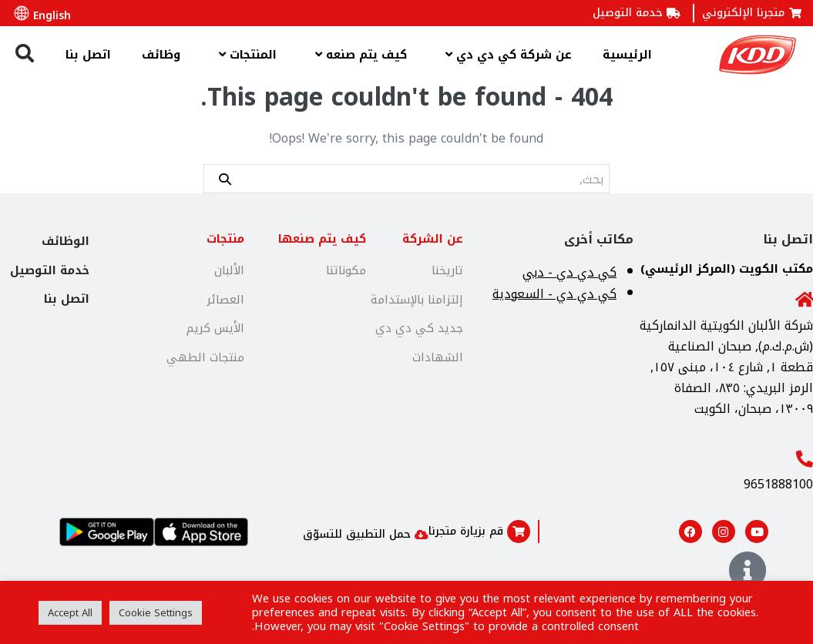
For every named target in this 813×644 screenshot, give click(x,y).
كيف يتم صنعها (322, 239)
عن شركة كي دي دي (505, 54)
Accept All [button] (70, 613)
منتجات (225, 239)
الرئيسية (627, 55)
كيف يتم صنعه (357, 54)
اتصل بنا (88, 55)
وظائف (161, 55)
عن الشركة (433, 239)
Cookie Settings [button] (156, 613)
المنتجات (244, 54)
